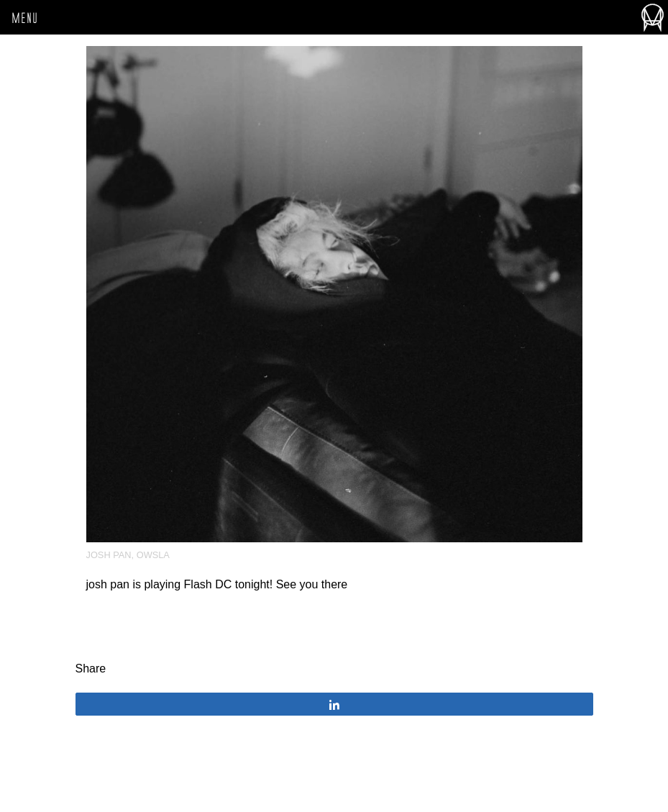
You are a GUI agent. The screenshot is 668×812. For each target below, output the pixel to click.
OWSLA (153, 555)
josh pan (109, 555)
